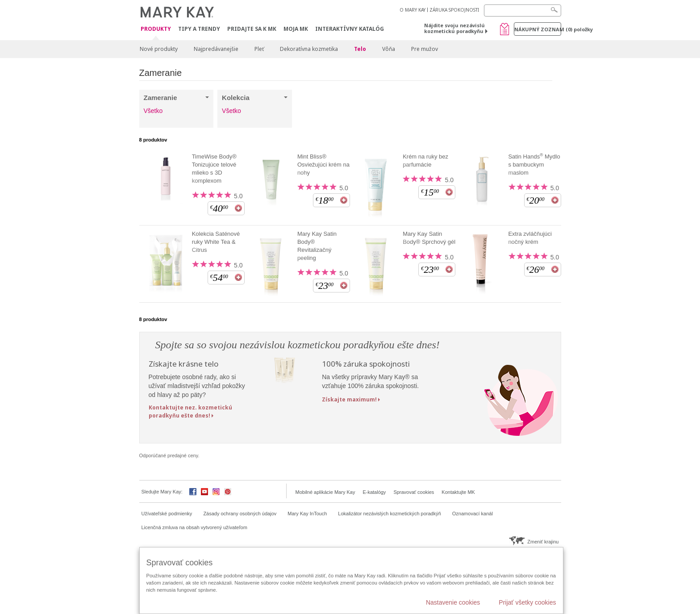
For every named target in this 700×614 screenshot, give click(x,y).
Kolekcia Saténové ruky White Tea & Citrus (216, 242)
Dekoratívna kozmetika (309, 49)
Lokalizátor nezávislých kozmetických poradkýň (390, 514)
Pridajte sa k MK (252, 29)
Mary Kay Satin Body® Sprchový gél (429, 238)
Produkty (156, 29)
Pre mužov (425, 49)
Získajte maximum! (349, 399)
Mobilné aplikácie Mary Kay (325, 492)
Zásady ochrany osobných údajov (240, 514)
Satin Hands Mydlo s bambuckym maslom (534, 164)
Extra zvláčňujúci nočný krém (530, 238)
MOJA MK (296, 29)
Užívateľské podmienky (167, 514)
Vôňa (389, 49)
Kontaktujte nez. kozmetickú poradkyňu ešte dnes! (190, 411)
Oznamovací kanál (473, 514)
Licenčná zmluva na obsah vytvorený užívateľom (194, 527)
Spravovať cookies (414, 492)
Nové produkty (159, 49)
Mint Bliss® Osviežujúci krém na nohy (323, 165)
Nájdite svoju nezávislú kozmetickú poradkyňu (454, 28)
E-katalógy (374, 492)
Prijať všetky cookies (527, 602)
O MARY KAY (412, 10)
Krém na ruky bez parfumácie (425, 161)
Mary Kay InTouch (307, 514)
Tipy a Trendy (199, 29)
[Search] (523, 10)
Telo (360, 49)
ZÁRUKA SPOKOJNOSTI (454, 10)
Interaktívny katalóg (350, 29)
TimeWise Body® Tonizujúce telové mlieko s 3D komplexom (214, 169)
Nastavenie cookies (453, 602)
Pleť (259, 49)
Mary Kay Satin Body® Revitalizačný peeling (317, 246)
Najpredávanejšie (216, 49)
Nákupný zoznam (538, 29)
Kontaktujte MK (458, 492)
